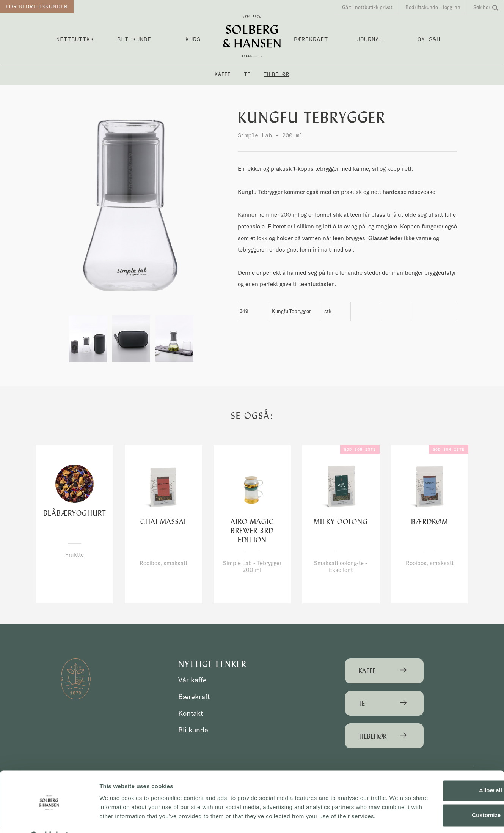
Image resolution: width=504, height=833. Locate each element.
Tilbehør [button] (277, 74)
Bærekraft (311, 39)
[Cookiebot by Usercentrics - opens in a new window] (49, 818)
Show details (117, 818)
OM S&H (429, 39)
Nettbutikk (75, 39)
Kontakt (191, 713)
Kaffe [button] (223, 74)
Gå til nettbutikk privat (367, 7)
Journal (370, 39)
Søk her (486, 7)
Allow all (441, 762)
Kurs (193, 39)
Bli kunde (134, 39)
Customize (441, 787)
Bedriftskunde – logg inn (433, 7)
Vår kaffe (193, 680)
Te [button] (247, 74)
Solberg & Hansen (252, 36)
